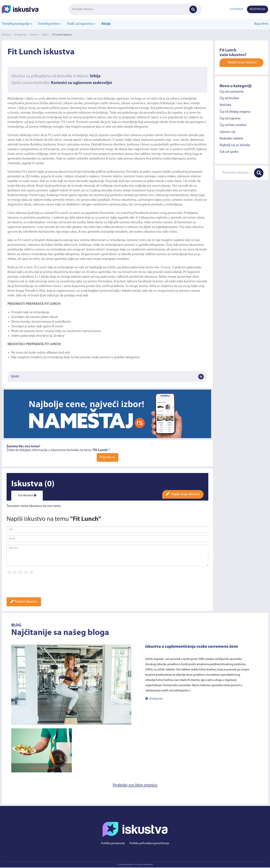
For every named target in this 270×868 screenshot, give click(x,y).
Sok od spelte (229, 152)
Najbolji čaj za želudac (235, 145)
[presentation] (35, 587)
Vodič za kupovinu (81, 24)
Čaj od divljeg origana (235, 112)
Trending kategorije (17, 24)
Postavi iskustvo (24, 602)
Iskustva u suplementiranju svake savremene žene (192, 647)
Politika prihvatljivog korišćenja (149, 844)
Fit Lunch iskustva (63, 35)
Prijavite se (108, 457)
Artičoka (225, 105)
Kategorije (21, 35)
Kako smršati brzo (42, 768)
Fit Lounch (29, 172)
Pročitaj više (154, 699)
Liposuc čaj (227, 132)
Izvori (107, 377)
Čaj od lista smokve (233, 125)
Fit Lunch (68, 122)
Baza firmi (261, 24)
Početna (6, 35)
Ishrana (34, 35)
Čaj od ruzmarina (232, 92)
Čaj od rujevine (230, 118)
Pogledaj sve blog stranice (135, 786)
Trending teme (49, 24)
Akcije (106, 24)
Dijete (46, 35)
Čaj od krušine (229, 98)
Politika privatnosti (113, 844)
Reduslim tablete (231, 138)
